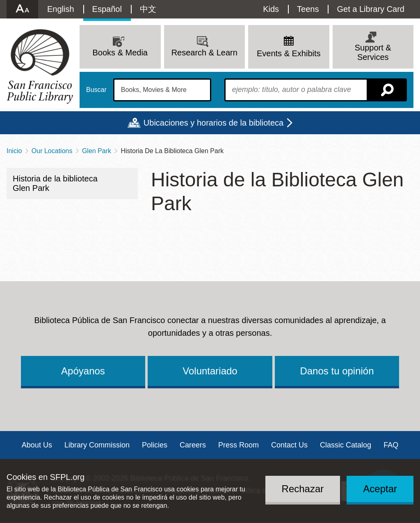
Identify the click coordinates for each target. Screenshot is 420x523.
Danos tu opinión (337, 371)
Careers (193, 445)
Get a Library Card (371, 9)
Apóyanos (83, 371)
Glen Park (97, 151)
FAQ (391, 445)
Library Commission (97, 445)
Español (107, 9)
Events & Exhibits (289, 53)
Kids (271, 9)
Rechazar (303, 489)
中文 (148, 9)
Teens (308, 9)
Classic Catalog (346, 445)
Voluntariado (210, 371)
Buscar (96, 90)
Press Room (239, 445)
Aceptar (380, 489)
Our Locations (52, 151)
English (61, 9)
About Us (37, 445)
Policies (155, 445)
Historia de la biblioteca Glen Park (55, 183)
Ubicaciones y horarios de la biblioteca (213, 123)
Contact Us (289, 445)
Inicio (14, 151)
